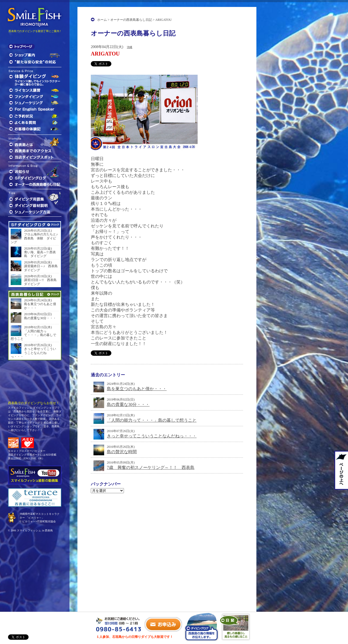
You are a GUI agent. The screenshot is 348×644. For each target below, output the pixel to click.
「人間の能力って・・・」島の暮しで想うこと (152, 420)
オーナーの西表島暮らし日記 (131, 20)
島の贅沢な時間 (122, 452)
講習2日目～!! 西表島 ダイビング (41, 282)
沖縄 (130, 47)
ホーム (102, 20)
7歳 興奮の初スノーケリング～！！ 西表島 (151, 467)
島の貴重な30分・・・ (128, 404)
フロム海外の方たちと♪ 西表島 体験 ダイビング (35, 238)
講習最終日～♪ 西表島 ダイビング (41, 268)
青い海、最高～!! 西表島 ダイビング (40, 254)
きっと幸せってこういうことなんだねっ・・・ (152, 436)
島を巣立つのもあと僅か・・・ (137, 389)
